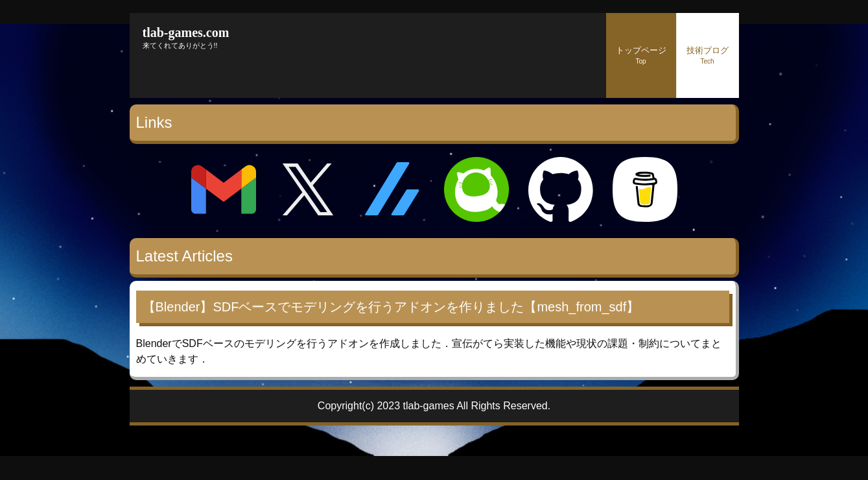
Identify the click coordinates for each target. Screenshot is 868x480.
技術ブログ (708, 55)
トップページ (641, 55)
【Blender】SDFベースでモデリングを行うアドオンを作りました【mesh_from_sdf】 (391, 307)
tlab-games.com (186, 32)
